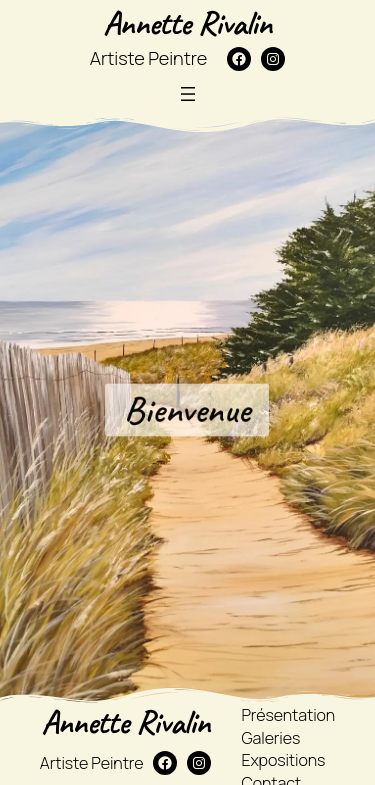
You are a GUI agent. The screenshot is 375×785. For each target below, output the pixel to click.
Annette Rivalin (187, 23)
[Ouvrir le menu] (188, 94)
